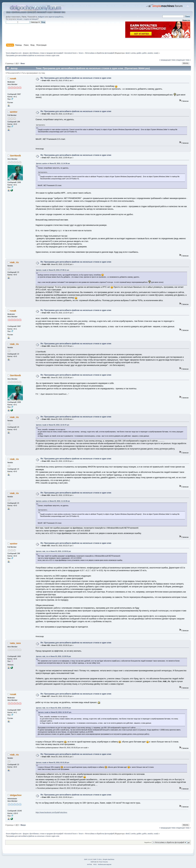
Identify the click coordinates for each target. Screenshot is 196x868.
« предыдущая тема (167, 60)
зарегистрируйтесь (56, 17)
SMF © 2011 (98, 859)
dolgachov (16, 795)
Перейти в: (148, 842)
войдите (41, 17)
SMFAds (94, 862)
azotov (14, 112)
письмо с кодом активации (27, 19)
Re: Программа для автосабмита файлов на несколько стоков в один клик (76, 78)
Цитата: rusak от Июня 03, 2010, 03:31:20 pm (53, 763)
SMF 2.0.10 (88, 859)
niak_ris (14, 262)
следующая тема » (183, 60)
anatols (150, 53)
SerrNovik (15, 156)
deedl (128, 53)
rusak (156, 53)
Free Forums (103, 862)
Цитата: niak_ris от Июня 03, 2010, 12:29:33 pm (53, 656)
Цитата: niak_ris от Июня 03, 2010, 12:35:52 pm (53, 551)
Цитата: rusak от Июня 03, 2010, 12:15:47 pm (53, 425)
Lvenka (133, 53)
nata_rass (15, 643)
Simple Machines (108, 859)
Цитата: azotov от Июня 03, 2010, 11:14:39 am (53, 164)
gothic (144, 53)
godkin (139, 53)
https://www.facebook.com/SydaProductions (51, 812)
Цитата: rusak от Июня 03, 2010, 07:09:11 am (53, 270)
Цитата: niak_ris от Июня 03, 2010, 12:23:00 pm (53, 708)
